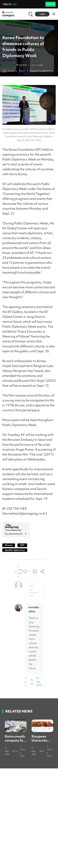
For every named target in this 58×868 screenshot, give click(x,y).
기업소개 (10, 4)
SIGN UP (50, 4)
